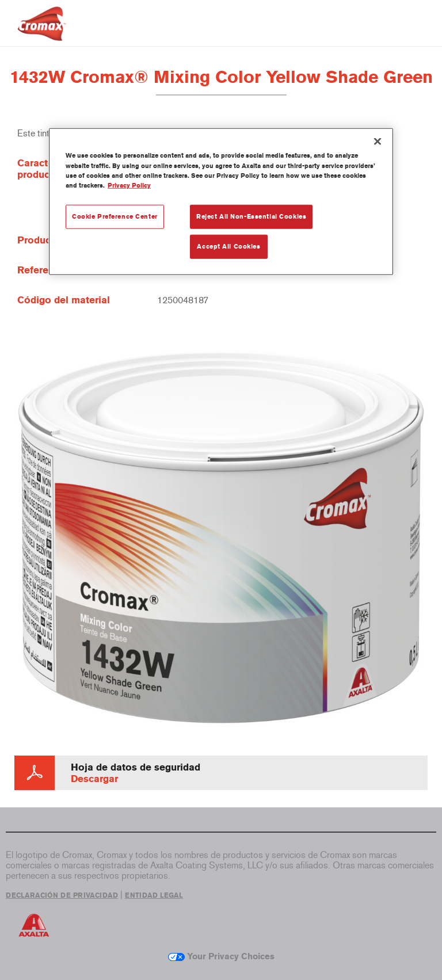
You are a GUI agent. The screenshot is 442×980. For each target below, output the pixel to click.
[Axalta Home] (42, 33)
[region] (221, 201)
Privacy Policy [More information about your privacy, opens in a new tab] (129, 185)
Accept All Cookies (228, 246)
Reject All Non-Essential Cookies (251, 216)
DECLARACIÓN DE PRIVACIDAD (62, 895)
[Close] (378, 142)
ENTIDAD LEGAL (154, 895)
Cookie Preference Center (115, 216)
